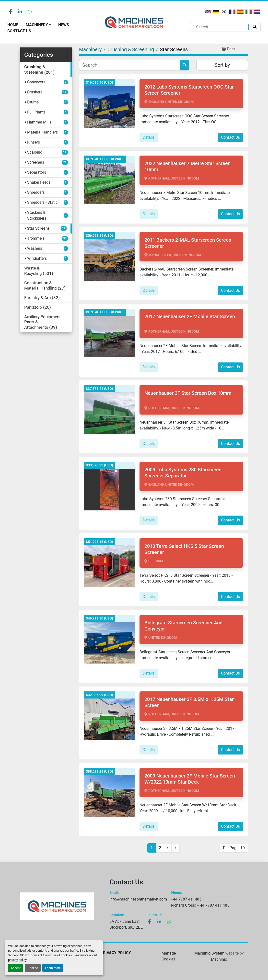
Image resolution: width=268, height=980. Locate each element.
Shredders (36, 192)
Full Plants (36, 112)
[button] (38, 25)
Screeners (36, 162)
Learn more (53, 968)
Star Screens (38, 228)
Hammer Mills (39, 122)
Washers (35, 248)
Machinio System (209, 953)
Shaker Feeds (39, 182)
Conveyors (36, 82)
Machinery (37, 25)
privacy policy (17, 960)
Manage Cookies (169, 956)
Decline (33, 968)
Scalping (35, 152)
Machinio (219, 959)
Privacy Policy (116, 953)
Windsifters (37, 258)
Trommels (36, 238)
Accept (16, 968)
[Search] (221, 27)
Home (13, 25)
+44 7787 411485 (186, 899)
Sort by (222, 65)
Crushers (35, 92)
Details (149, 137)
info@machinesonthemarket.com (138, 899)
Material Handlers (42, 132)
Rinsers (34, 142)
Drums (33, 102)
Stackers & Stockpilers (37, 215)
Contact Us (19, 31)
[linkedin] (20, 11)
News (64, 25)
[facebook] (10, 11)
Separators (37, 172)
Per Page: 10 (234, 848)
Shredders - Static (42, 202)
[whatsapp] (30, 11)
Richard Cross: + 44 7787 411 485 (200, 905)
